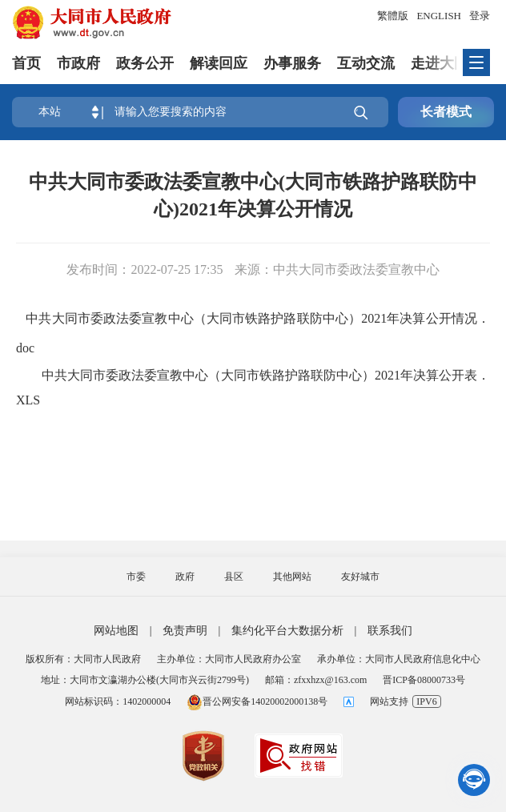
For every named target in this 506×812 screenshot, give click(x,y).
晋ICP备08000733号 (424, 680)
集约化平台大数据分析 (287, 631)
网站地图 (116, 631)
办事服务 (292, 63)
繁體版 (393, 16)
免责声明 (185, 631)
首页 (26, 63)
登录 (480, 16)
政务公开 (145, 63)
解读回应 (219, 63)
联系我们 (390, 631)
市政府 (78, 63)
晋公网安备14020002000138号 (257, 701)
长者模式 (446, 112)
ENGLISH (439, 16)
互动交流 (366, 63)
